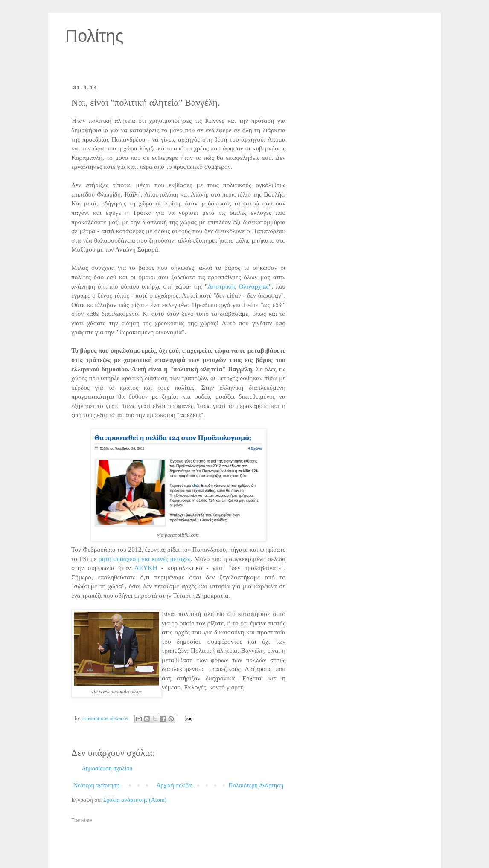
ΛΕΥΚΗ (146, 568)
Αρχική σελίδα (174, 786)
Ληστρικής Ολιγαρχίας (238, 286)
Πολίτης (95, 36)
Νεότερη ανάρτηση (96, 786)
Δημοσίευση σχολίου (107, 768)
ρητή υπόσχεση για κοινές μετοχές (145, 559)
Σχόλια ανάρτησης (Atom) (135, 800)
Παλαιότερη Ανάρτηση (256, 786)
